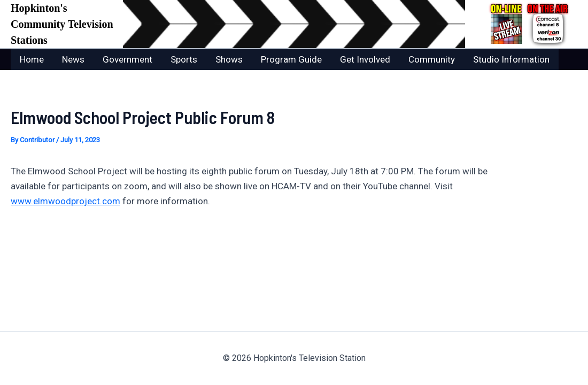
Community (432, 59)
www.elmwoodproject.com (65, 201)
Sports (184, 59)
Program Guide (291, 59)
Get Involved (365, 59)
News (73, 59)
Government (127, 59)
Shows (229, 59)
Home (32, 59)
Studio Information (511, 59)
